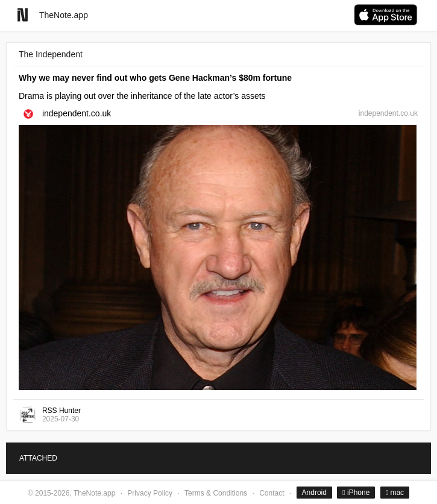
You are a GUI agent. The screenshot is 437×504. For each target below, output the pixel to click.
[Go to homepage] (23, 15)
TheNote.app (64, 15)
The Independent (51, 54)
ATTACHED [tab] (38, 458)
